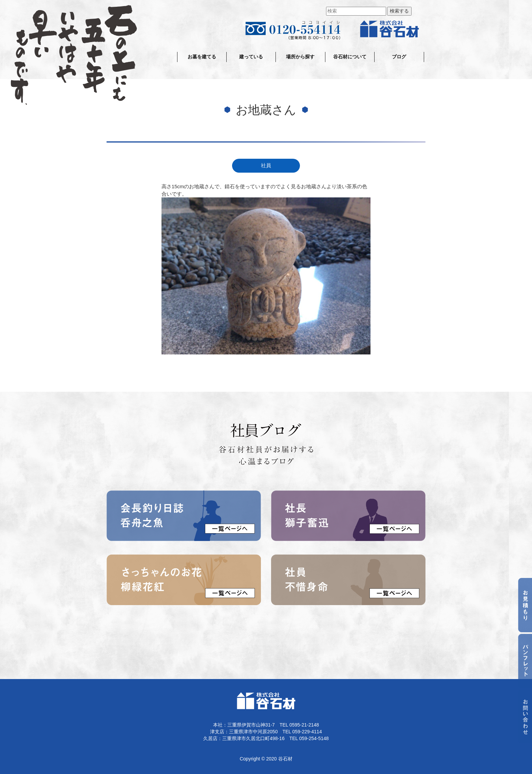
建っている (251, 57)
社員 (266, 166)
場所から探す (300, 57)
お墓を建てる (202, 57)
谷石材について (350, 57)
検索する (399, 11)
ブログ (399, 57)
